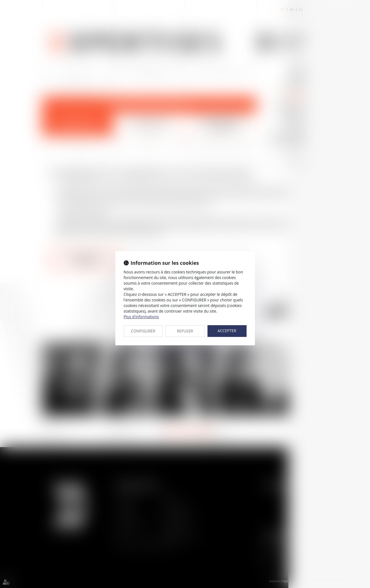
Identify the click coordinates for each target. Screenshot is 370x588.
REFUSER (185, 331)
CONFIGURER (143, 331)
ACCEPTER (227, 331)
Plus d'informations (141, 317)
